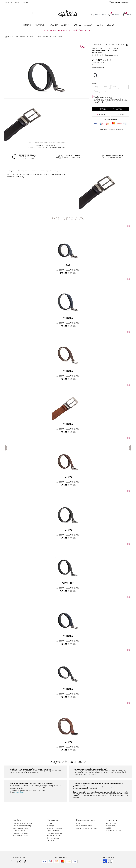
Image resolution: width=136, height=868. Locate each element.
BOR (68, 265)
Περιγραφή (12, 171)
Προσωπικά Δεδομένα (54, 828)
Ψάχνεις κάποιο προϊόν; (54, 833)
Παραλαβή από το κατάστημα (23, 826)
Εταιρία (49, 823)
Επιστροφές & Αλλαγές (21, 836)
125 (124, 87)
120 (115, 87)
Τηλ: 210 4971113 (112, 823)
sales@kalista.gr (19, 792)
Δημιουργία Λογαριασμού (85, 826)
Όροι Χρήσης (119, 129)
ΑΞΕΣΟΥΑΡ (89, 25)
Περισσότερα (99, 102)
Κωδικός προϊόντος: (99, 51)
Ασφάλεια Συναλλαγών (21, 833)
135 (106, 91)
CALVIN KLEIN (68, 583)
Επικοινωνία (51, 841)
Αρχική (7, 37)
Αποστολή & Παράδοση (21, 828)
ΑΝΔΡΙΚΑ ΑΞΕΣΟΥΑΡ (27, 37)
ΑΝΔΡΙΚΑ (65, 25)
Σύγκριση (120, 115)
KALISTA (68, 477)
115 (106, 87)
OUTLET (100, 25)
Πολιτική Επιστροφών (105, 129)
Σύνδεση (97, 14)
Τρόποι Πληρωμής (19, 831)
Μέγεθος (95, 83)
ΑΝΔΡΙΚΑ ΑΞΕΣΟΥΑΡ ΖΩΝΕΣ (68, 270)
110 (96, 87)
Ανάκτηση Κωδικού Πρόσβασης (87, 828)
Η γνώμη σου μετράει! (54, 836)
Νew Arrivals (40, 25)
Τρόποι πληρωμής (56, 171)
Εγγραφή (103, 14)
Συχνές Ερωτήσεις (53, 831)
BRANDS (111, 25)
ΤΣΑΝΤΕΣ (77, 25)
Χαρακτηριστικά (23, 171)
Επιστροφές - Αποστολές (39, 171)
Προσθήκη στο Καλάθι (110, 109)
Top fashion (27, 25)
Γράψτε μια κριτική (112, 55)
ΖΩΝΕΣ (39, 37)
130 (96, 91)
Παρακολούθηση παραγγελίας (122, 2)
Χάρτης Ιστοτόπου (53, 838)
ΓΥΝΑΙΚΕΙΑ (53, 25)
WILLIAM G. (62, 147)
